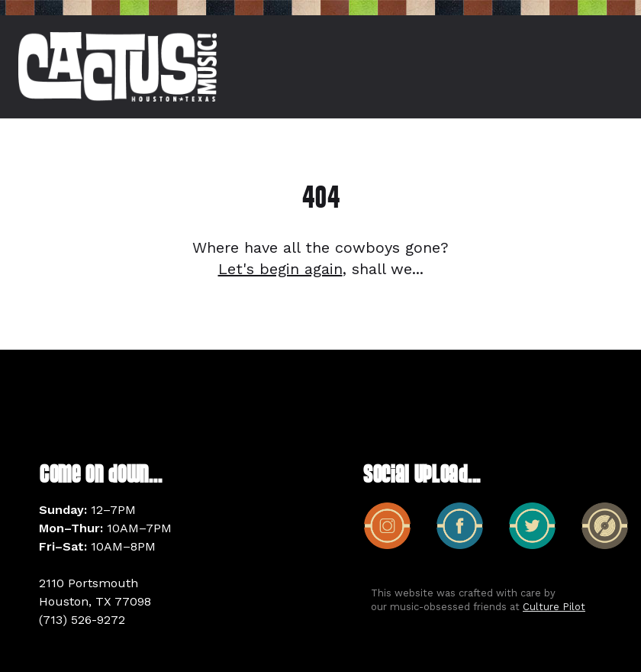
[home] (118, 67)
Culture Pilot (554, 607)
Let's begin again (280, 269)
